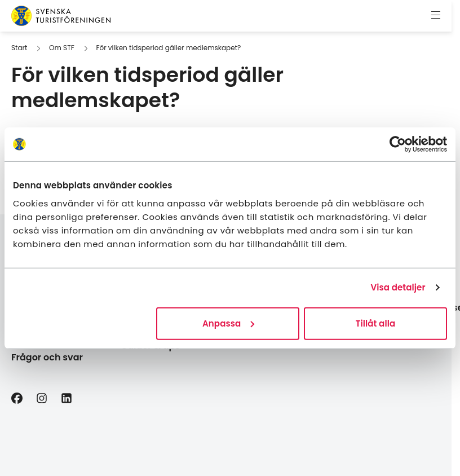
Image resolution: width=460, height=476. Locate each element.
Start (19, 48)
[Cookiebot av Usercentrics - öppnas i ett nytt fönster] (398, 144)
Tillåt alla (376, 323)
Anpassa (228, 323)
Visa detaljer (398, 287)
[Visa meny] (436, 16)
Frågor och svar (47, 357)
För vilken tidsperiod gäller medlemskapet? (168, 48)
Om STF (62, 48)
